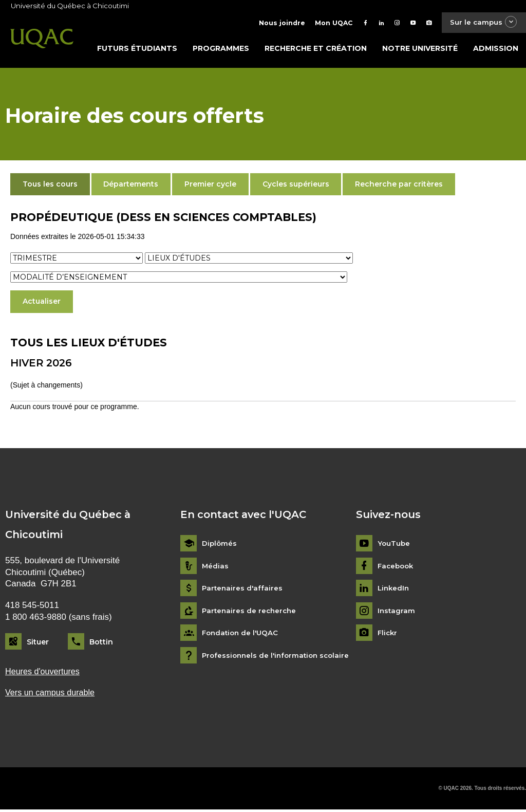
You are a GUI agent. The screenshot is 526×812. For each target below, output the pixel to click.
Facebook (397, 568)
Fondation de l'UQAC (242, 635)
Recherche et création (316, 50)
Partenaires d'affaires (243, 590)
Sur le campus (481, 23)
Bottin (101, 643)
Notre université (420, 50)
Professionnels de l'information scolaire (279, 658)
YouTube (394, 546)
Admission (496, 50)
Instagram (397, 612)
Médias (215, 568)
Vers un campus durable (52, 695)
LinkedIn (394, 590)
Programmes (221, 50)
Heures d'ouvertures (44, 673)
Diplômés (220, 546)
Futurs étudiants (137, 50)
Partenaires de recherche (251, 612)
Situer (38, 643)
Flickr (388, 635)
